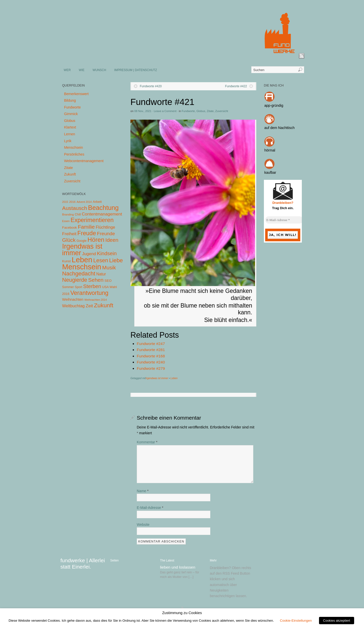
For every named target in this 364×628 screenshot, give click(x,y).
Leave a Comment (165, 111)
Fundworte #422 (236, 86)
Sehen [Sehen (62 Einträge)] (96, 280)
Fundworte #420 (151, 86)
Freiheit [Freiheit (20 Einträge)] (69, 234)
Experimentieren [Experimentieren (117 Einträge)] (92, 220)
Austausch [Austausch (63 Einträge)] (75, 208)
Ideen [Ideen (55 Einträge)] (112, 240)
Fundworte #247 (151, 344)
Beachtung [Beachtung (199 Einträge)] (103, 208)
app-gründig (274, 105)
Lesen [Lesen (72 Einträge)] (101, 260)
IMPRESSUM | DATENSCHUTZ (136, 70)
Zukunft (70, 174)
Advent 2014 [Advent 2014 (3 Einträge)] (84, 202)
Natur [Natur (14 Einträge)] (101, 274)
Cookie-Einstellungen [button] (296, 621)
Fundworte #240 (151, 362)
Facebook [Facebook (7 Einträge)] (70, 228)
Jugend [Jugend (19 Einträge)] (89, 254)
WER (67, 70)
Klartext (70, 127)
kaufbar (270, 172)
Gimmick (71, 114)
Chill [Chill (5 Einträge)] (78, 214)
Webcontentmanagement (84, 161)
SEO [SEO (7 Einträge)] (108, 281)
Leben (174, 378)
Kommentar (147, 442)
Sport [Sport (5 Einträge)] (78, 287)
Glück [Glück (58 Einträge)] (69, 240)
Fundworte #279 (151, 368)
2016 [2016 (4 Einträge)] (72, 202)
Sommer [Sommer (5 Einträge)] (68, 287)
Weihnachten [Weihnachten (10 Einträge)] (73, 299)
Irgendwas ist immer (157, 378)
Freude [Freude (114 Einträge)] (87, 233)
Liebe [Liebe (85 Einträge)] (116, 260)
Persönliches (74, 154)
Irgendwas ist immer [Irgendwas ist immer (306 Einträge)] (82, 250)
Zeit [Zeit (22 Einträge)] (89, 306)
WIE (82, 70)
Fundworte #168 (151, 356)
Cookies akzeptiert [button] (337, 621)
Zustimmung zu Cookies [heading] (182, 613)
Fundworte (188, 111)
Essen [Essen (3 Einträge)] (66, 221)
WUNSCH (99, 70)
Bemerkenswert (76, 94)
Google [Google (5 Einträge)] (82, 241)
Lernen (70, 134)
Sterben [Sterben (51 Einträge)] (92, 286)
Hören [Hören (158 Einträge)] (96, 240)
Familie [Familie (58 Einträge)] (86, 227)
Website (143, 525)
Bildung (70, 100)
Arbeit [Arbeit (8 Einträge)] (97, 202)
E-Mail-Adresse (150, 508)
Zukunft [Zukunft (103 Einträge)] (104, 305)
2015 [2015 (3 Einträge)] (65, 202)
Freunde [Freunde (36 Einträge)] (106, 234)
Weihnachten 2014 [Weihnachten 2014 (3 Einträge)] (96, 300)
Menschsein (73, 147)
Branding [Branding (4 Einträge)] (68, 214)
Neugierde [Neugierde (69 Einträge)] (75, 280)
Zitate (210, 111)
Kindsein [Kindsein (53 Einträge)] (107, 253)
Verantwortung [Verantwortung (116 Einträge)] (89, 293)
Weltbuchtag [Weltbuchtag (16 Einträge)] (73, 306)
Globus (201, 111)
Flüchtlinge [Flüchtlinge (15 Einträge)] (106, 227)
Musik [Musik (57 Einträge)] (109, 267)
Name (143, 491)
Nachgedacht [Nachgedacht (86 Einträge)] (79, 274)
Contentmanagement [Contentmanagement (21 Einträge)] (102, 214)
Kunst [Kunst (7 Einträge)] (66, 261)
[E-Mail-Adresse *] (284, 220)
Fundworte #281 (151, 350)
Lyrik (68, 141)
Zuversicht (222, 111)
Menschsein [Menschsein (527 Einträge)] (82, 267)
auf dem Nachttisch (280, 128)
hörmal (270, 150)
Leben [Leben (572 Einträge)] (82, 260)
